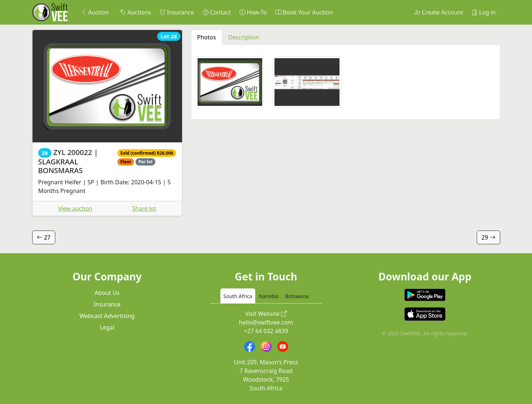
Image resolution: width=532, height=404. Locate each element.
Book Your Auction (304, 12)
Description (244, 37)
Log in (484, 12)
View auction (75, 209)
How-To (253, 12)
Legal (107, 327)
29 (488, 237)
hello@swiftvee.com (266, 322)
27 (44, 237)
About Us (107, 293)
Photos (207, 37)
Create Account (439, 12)
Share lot (144, 209)
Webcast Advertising (107, 316)
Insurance (177, 12)
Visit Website (266, 314)
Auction (95, 12)
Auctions (136, 12)
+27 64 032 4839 (266, 331)
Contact (217, 12)
